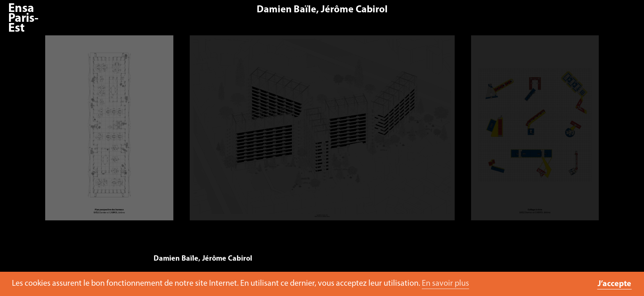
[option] (322, 132)
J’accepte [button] (614, 284)
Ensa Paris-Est (23, 19)
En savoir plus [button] (445, 284)
